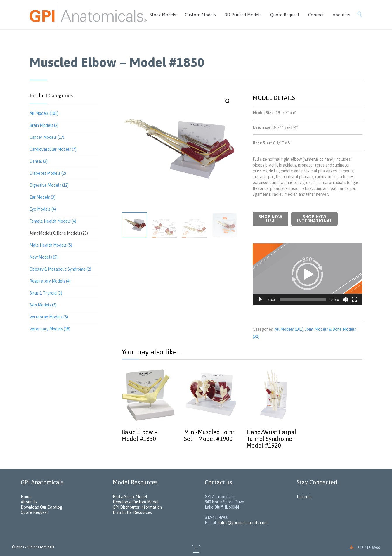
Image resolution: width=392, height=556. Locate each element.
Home (26, 497)
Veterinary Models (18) (50, 329)
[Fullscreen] (355, 299)
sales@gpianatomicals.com (243, 523)
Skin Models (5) (43, 305)
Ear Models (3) (43, 197)
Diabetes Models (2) (48, 173)
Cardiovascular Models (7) (53, 149)
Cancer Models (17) (47, 137)
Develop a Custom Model (136, 502)
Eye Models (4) (43, 209)
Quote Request (34, 512)
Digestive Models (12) (49, 185)
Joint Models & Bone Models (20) (59, 233)
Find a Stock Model (130, 497)
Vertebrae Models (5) (49, 317)
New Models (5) (44, 257)
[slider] (303, 299)
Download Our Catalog (41, 507)
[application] (307, 274)
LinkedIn (304, 497)
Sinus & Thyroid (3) (46, 293)
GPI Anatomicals (40, 547)
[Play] (260, 299)
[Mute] (345, 299)
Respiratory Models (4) (50, 281)
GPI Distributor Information (137, 507)
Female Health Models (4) (53, 221)
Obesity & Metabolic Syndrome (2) (60, 269)
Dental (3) (39, 161)
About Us (29, 502)
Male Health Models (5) (51, 245)
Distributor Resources (132, 512)
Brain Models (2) (44, 125)
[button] (308, 274)
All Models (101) (44, 113)
